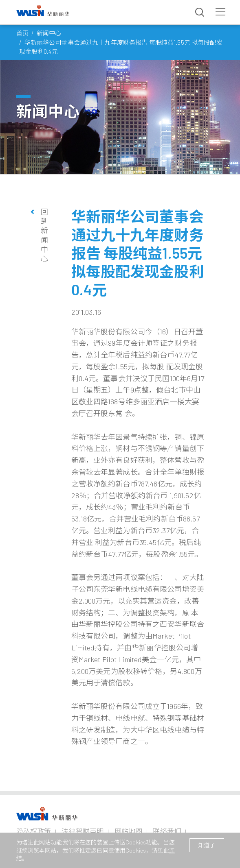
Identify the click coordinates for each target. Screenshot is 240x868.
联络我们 (167, 831)
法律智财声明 (83, 831)
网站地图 (129, 831)
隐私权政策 (34, 831)
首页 (22, 33)
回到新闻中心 (44, 235)
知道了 (207, 845)
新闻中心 (49, 33)
